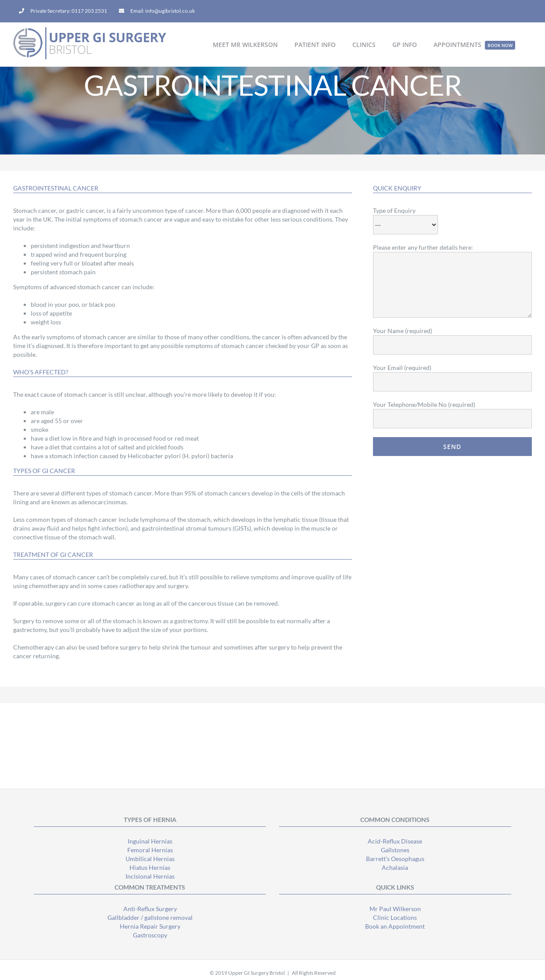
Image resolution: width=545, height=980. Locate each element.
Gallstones (395, 850)
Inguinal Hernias (150, 841)
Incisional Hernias (150, 876)
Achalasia (395, 867)
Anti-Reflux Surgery (150, 909)
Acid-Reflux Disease (395, 841)
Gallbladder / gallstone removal (150, 917)
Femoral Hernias (150, 850)
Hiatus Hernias (150, 867)
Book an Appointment (395, 926)
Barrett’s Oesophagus (395, 859)
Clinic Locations (395, 917)
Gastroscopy (150, 935)
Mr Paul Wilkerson (395, 909)
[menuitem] (63, 11)
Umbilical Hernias (150, 859)
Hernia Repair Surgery (150, 926)
